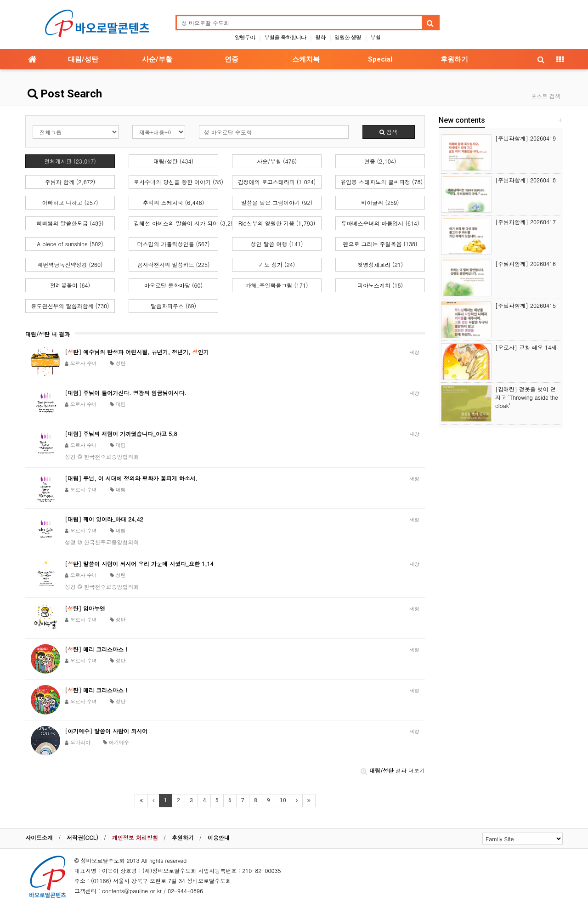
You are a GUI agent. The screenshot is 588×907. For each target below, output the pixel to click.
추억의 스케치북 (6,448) (174, 202)
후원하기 (454, 59)
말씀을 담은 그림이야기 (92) (277, 202)
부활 (375, 37)
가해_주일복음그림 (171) (277, 285)
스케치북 (306, 59)
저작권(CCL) (82, 837)
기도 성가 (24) (277, 264)
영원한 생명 (348, 37)
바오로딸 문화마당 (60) (173, 285)
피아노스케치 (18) (380, 285)
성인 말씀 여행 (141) (277, 244)
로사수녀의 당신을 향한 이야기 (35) (176, 182)
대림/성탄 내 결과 (48, 334)
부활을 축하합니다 (285, 37)
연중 (232, 59)
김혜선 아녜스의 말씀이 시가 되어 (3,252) (176, 223)
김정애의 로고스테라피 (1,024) (277, 182)
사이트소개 (39, 837)
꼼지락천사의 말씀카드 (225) (173, 264)
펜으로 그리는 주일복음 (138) (380, 244)
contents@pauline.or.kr (132, 891)
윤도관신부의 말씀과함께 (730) (70, 306)
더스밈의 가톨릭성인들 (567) (173, 244)
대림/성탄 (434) (173, 161)
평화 (320, 37)
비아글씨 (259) (380, 202)
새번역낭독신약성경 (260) (70, 264)
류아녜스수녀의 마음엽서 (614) (380, 223)
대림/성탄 (83, 59)
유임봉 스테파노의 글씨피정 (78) (382, 182)
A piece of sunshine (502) (70, 244)
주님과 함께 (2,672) (70, 182)
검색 (388, 132)
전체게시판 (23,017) (70, 161)
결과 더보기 (393, 770)
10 (283, 800)
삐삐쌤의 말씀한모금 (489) (70, 223)
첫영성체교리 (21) (380, 264)
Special (380, 59)
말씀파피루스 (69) (173, 306)
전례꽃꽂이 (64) (70, 285)
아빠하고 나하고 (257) (70, 202)
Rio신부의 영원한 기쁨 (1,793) (277, 223)
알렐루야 (245, 37)
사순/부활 (157, 59)
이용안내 (219, 837)
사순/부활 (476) (277, 161)
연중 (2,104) (380, 161)
